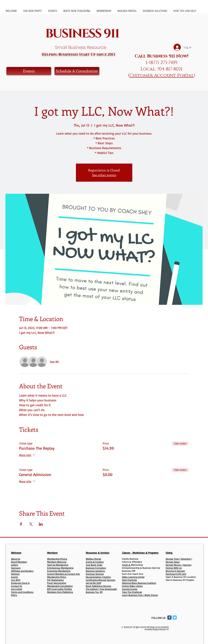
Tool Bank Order (94, 565)
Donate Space (173, 562)
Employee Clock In (20, 583)
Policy (14, 595)
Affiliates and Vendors (22, 571)
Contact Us (17, 586)
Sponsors (16, 568)
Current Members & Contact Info (64, 574)
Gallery (15, 565)
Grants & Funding (95, 562)
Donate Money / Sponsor (179, 565)
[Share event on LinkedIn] (41, 524)
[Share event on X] (31, 524)
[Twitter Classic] (175, 618)
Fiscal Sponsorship (57, 583)
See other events (104, 175)
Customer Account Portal (162, 76)
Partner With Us (174, 568)
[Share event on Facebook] (21, 524)
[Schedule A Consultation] (77, 71)
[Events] (29, 71)
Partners (15, 574)
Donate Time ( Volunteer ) (179, 559)
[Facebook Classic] (169, 618)
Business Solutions (95, 571)
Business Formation (96, 568)
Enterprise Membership (59, 571)
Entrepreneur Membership (60, 568)
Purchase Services (95, 574)
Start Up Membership (58, 565)
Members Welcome (57, 562)
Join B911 (16, 580)
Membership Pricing (57, 559)
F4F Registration (55, 580)
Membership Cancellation (60, 586)
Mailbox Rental (93, 559)
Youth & (127, 565)
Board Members (19, 562)
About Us (16, 559)
